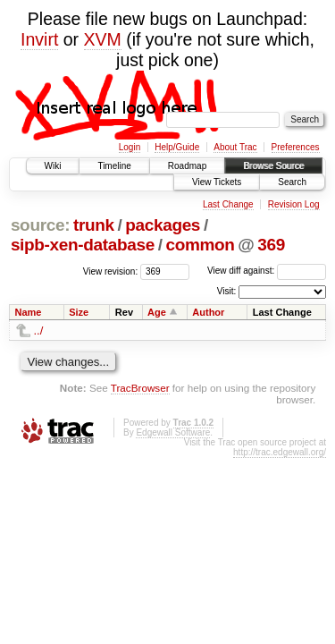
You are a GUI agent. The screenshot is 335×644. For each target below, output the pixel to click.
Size (79, 312)
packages (163, 225)
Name (29, 312)
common (200, 245)
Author (208, 312)
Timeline (114, 166)
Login (130, 147)
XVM (103, 39)
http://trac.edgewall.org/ (280, 452)
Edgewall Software (173, 432)
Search (292, 182)
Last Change (228, 204)
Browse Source (273, 166)
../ (39, 330)
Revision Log (294, 204)
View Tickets (217, 182)
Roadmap (187, 166)
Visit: (227, 291)
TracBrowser (140, 388)
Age (157, 312)
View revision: (111, 271)
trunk (94, 225)
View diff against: (267, 271)
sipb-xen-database (83, 245)
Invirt (39, 39)
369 (271, 245)
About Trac (235, 147)
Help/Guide (177, 147)
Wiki (53, 166)
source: (40, 225)
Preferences (296, 147)
